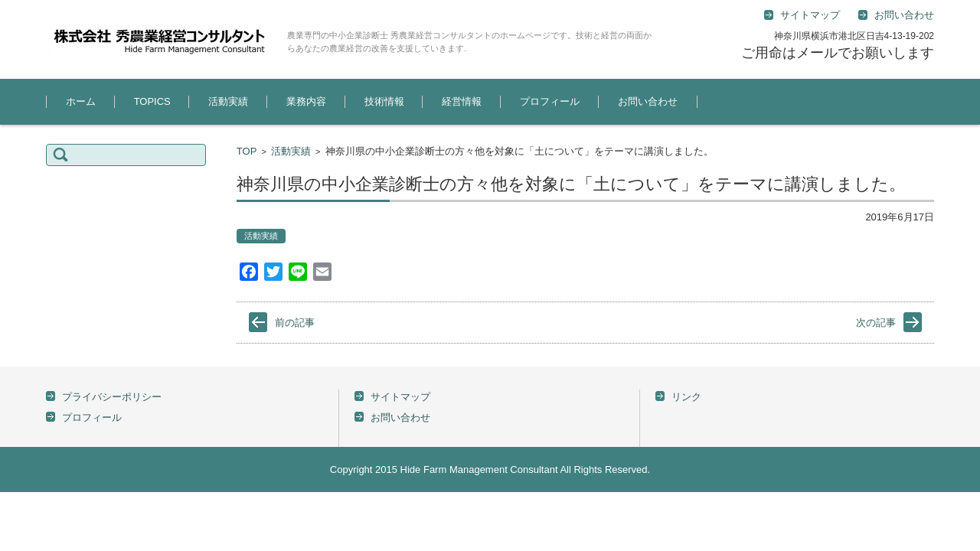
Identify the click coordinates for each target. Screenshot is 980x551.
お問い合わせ (648, 101)
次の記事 (876, 323)
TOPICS (152, 101)
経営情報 (462, 101)
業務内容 (306, 101)
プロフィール (550, 101)
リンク (686, 397)
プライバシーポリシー (112, 397)
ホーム (81, 101)
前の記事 (295, 323)
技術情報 (384, 101)
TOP (247, 151)
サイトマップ (400, 397)
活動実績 (228, 101)
